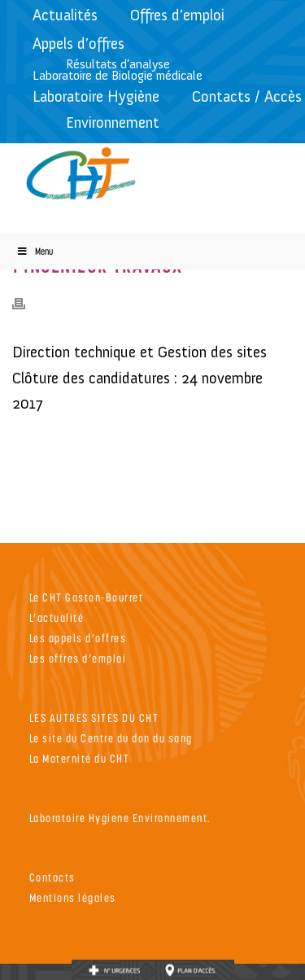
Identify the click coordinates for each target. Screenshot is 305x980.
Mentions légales (73, 897)
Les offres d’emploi (78, 658)
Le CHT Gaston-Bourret (87, 597)
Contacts (52, 877)
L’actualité (57, 617)
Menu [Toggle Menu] (35, 251)
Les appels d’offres (78, 638)
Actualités (65, 15)
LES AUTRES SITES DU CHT (94, 717)
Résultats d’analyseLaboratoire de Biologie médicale (118, 70)
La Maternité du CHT (80, 758)
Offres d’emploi (177, 15)
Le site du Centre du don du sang (111, 738)
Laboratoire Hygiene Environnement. (120, 818)
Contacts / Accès (247, 96)
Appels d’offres (78, 44)
